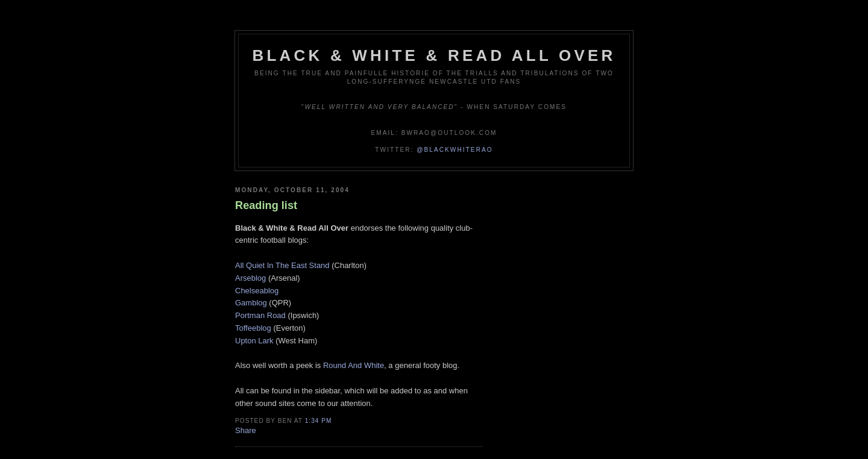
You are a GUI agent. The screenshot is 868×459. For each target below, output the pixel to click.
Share (246, 430)
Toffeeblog (253, 328)
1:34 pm (319, 421)
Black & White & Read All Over (434, 55)
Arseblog (250, 278)
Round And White (354, 365)
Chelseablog (257, 291)
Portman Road (260, 315)
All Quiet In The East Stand (282, 265)
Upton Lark (254, 341)
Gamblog (251, 303)
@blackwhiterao (454, 150)
